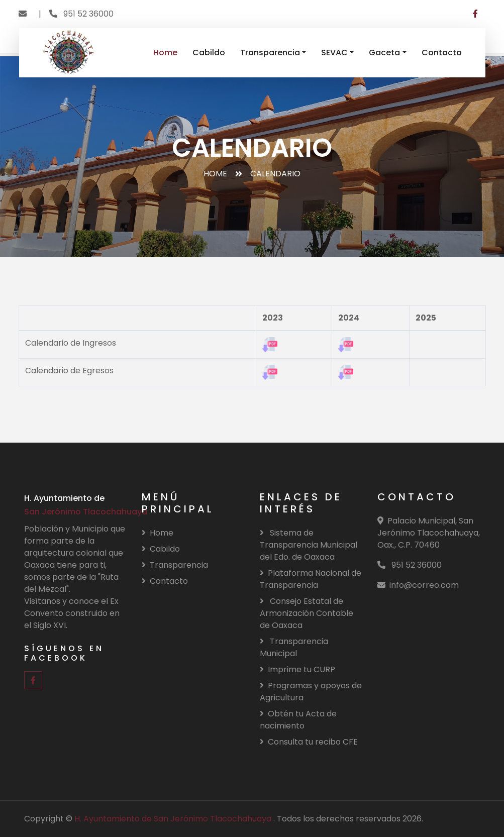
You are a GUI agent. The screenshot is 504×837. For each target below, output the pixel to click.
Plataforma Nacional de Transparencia (311, 579)
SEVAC (334, 53)
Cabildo (209, 53)
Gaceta (384, 53)
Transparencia (270, 53)
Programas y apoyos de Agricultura (311, 692)
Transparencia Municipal (294, 647)
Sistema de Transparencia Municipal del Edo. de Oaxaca (309, 545)
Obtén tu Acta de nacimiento (298, 720)
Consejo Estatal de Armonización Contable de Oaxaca (307, 613)
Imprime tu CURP (297, 669)
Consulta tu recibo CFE (309, 742)
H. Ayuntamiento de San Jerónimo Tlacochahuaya (174, 819)
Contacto (442, 53)
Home (165, 53)
